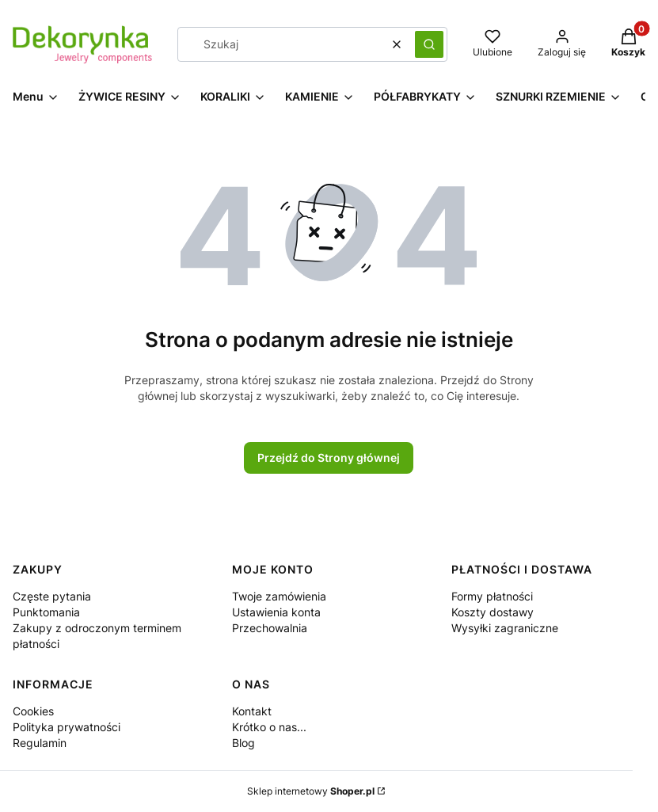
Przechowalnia (270, 628)
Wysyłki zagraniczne (505, 628)
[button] (429, 44)
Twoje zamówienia (279, 596)
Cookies (33, 711)
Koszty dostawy (493, 612)
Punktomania (46, 612)
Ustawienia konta (276, 612)
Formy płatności (492, 596)
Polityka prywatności (67, 727)
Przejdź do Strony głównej (329, 457)
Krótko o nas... (269, 727)
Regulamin (40, 743)
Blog (243, 743)
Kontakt (252, 711)
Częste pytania (52, 596)
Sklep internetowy (311, 791)
